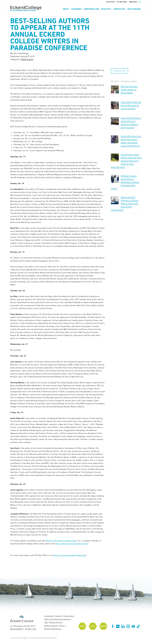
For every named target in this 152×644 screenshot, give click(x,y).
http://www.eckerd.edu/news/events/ (72, 544)
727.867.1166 (30, 629)
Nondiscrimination (51, 626)
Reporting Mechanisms (53, 629)
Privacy (62, 626)
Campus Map (68, 616)
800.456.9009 (16, 629)
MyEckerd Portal (55, 622)
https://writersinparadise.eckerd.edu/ (70, 555)
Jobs (46, 622)
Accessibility (49, 616)
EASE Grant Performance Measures (57, 619)
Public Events (27, 59)
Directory (59, 616)
